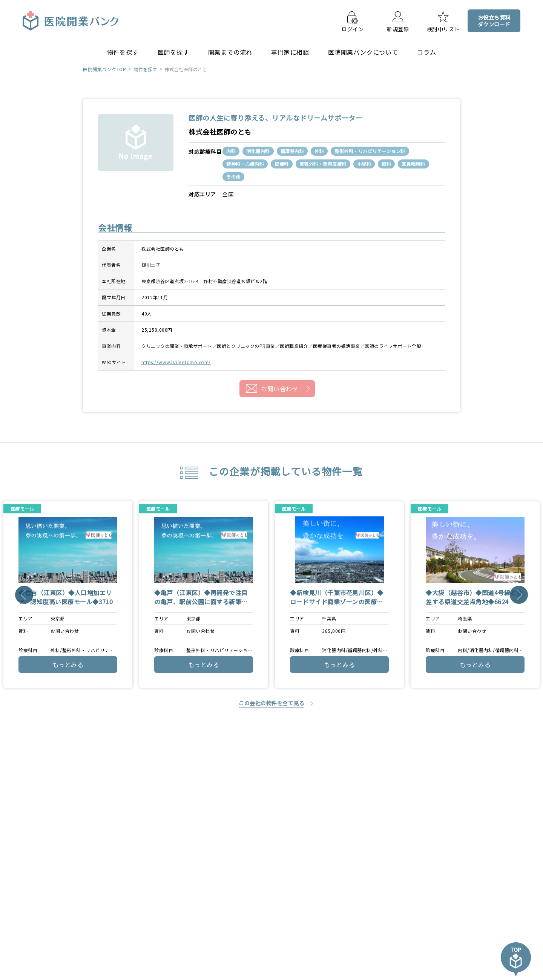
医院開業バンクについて (363, 52)
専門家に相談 (290, 52)
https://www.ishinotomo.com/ (176, 362)
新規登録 (398, 29)
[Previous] (24, 595)
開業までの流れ (230, 52)
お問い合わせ (280, 389)
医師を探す (173, 52)
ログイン (353, 29)
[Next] (519, 595)
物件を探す (123, 52)
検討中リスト (443, 29)
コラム (426, 52)
